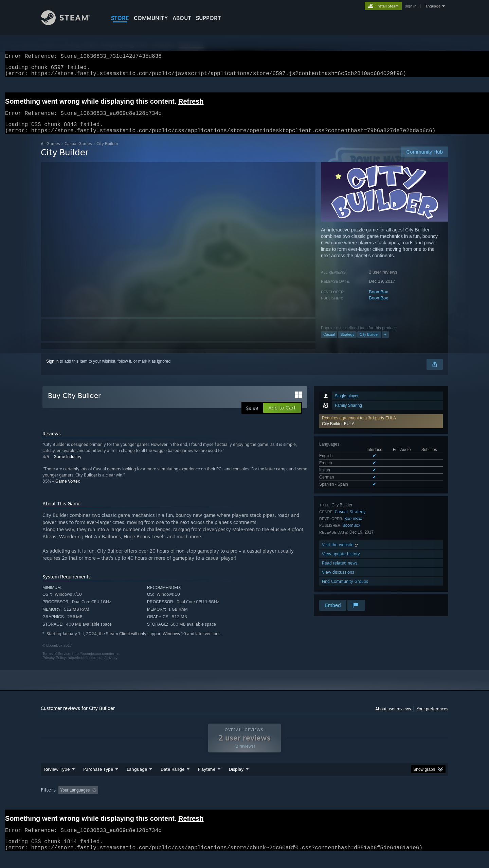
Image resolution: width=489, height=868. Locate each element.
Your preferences (432, 717)
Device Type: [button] (389, 803)
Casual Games (78, 152)
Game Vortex (68, 489)
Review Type (57, 782)
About (182, 18)
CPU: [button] (337, 803)
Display (236, 782)
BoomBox (378, 300)
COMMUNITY (151, 18)
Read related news (340, 571)
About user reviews (393, 717)
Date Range (173, 782)
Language (137, 782)
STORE (120, 18)
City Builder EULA (338, 432)
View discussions (338, 580)
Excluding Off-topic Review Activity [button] (144, 803)
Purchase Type (98, 782)
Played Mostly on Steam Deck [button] (245, 803)
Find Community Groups (345, 589)
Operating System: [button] (302, 803)
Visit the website (340, 553)
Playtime (207, 782)
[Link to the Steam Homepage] (71, 23)
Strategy (347, 343)
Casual (329, 343)
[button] (381, 429)
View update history (341, 562)
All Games (50, 152)
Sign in (52, 369)
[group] (244, 804)
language (432, 6)
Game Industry (68, 465)
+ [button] (385, 343)
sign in (411, 6)
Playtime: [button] (196, 803)
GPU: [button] (359, 803)
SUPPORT (209, 18)
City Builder (369, 343)
